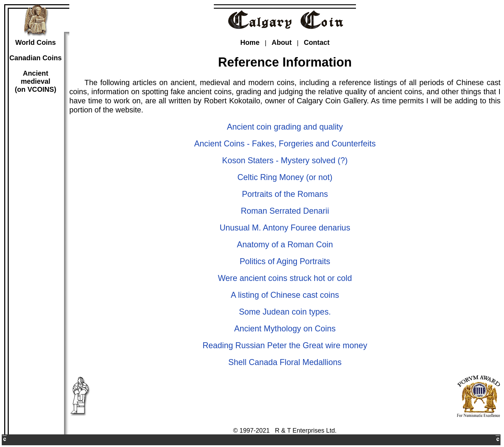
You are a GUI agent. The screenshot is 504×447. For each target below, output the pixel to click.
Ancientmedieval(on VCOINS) (36, 81)
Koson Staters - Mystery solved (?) (285, 160)
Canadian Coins (36, 58)
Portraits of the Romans (285, 194)
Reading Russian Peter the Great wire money (285, 345)
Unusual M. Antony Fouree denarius (285, 228)
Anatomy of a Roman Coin (285, 245)
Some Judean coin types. (285, 312)
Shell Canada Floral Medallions (285, 362)
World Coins (35, 42)
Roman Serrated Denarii (285, 211)
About (282, 42)
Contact (317, 42)
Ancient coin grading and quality (285, 127)
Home (250, 42)
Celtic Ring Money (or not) (285, 177)
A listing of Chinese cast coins (285, 295)
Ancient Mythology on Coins (285, 329)
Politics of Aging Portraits (285, 261)
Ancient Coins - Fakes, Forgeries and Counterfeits (285, 144)
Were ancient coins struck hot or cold (285, 278)
